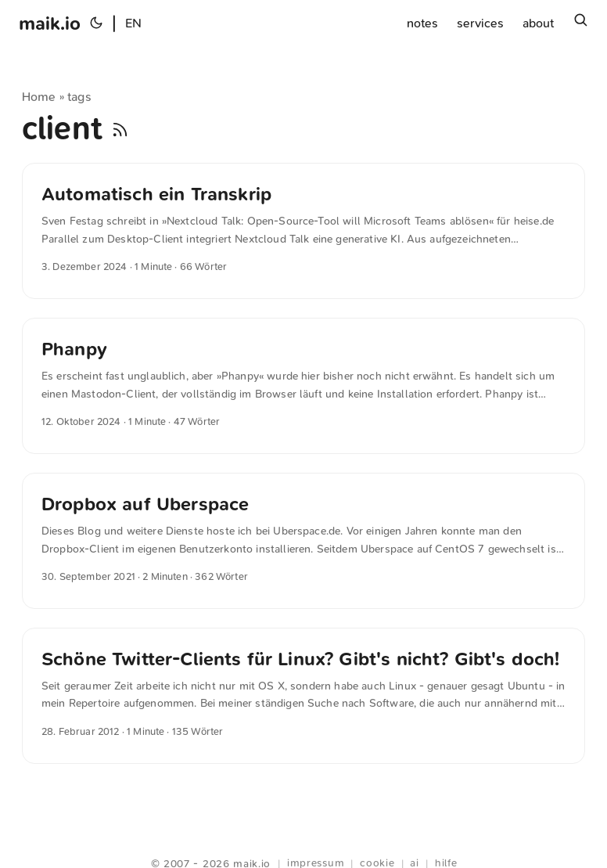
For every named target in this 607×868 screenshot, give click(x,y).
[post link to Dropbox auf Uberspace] (303, 541)
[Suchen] (580, 23)
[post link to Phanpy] (303, 386)
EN (133, 23)
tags (79, 97)
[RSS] (120, 128)
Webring (304, 845)
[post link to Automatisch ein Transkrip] (303, 231)
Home (39, 97)
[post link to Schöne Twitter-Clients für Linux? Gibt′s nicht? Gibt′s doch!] (303, 696)
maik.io (50, 23)
